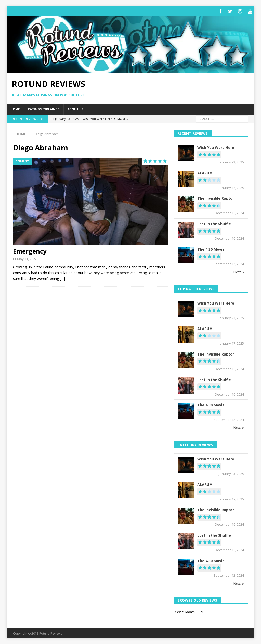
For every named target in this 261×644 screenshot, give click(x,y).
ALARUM (205, 172)
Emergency (30, 250)
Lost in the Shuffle (214, 223)
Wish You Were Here (216, 147)
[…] (62, 278)
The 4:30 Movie (211, 249)
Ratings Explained (44, 109)
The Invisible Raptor (216, 198)
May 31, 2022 (27, 258)
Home (15, 109)
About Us (75, 109)
